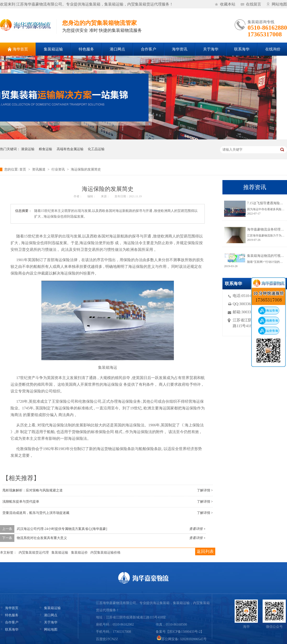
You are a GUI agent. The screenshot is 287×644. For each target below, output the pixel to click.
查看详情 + (197, 529)
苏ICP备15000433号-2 (185, 632)
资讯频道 (39, 169)
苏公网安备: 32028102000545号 (182, 639)
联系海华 (12, 630)
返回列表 (205, 551)
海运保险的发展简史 (86, 169)
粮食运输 (45, 149)
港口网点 (51, 615)
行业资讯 (58, 169)
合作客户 (12, 622)
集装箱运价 (79, 553)
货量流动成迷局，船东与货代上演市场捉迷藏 (36, 513)
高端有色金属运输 (70, 149)
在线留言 (254, 4)
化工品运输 (96, 149)
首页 (23, 169)
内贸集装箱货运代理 (34, 553)
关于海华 (51, 622)
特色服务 (12, 615)
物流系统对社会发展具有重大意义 (42, 538)
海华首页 (12, 608)
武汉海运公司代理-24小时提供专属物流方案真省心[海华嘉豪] (62, 529)
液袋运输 (28, 149)
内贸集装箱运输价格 (105, 553)
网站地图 (279, 4)
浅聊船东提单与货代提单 (21, 502)
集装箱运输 (60, 553)
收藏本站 (228, 4)
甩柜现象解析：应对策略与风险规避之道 (33, 490)
